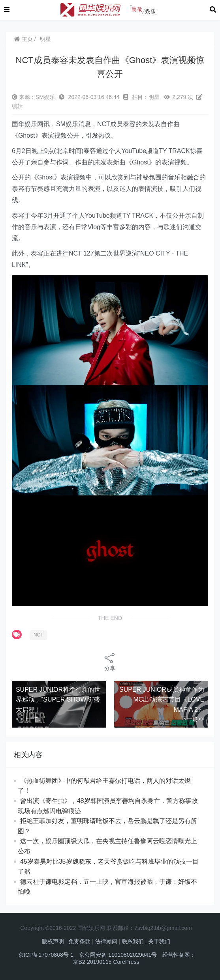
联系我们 (133, 941)
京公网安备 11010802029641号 (118, 955)
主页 (23, 39)
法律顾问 (106, 941)
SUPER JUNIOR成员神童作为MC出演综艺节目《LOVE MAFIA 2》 (162, 700)
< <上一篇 (28, 719)
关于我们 (159, 941)
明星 (45, 39)
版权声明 (53, 941)
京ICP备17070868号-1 (46, 955)
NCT (39, 635)
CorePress (126, 962)
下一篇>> (193, 719)
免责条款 (79, 941)
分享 (110, 662)
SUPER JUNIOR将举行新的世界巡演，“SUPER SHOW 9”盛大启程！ (58, 700)
